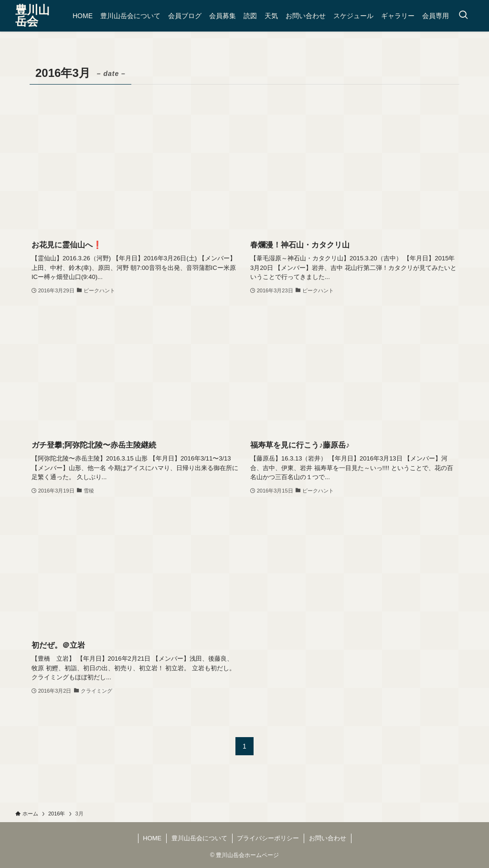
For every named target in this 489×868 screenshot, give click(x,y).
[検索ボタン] (463, 16)
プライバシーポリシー (268, 838)
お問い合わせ (328, 838)
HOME (152, 838)
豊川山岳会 (32, 16)
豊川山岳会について (199, 838)
